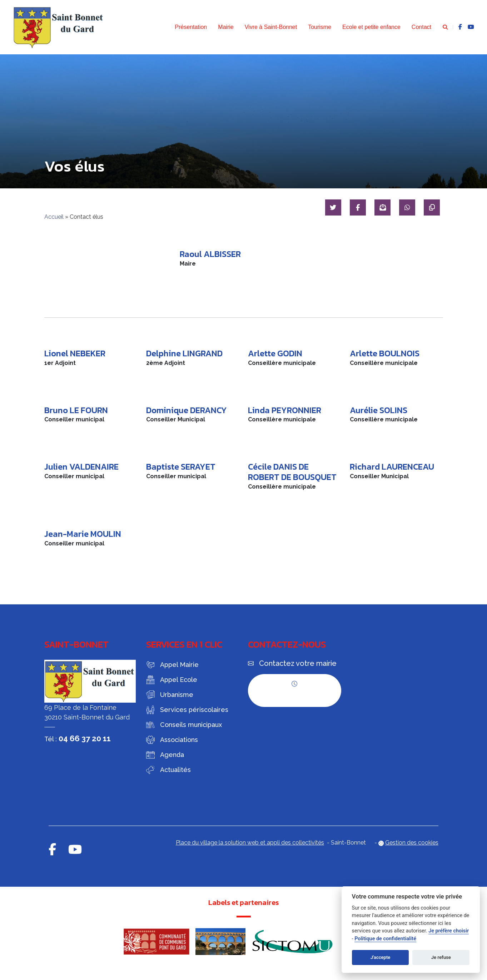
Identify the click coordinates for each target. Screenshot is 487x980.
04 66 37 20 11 (85, 738)
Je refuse (441, 957)
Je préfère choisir (449, 931)
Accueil (54, 217)
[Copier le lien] (431, 207)
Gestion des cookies (412, 843)
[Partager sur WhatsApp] (406, 207)
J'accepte (381, 957)
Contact (421, 27)
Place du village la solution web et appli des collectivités (250, 843)
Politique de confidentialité (385, 939)
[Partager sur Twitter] (330, 207)
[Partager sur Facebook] (355, 207)
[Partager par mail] (381, 207)
